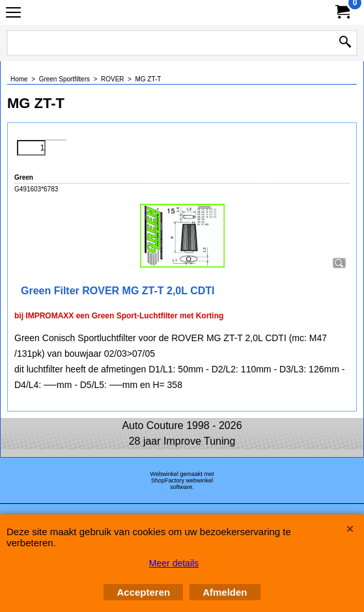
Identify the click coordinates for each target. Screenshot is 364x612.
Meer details (174, 563)
